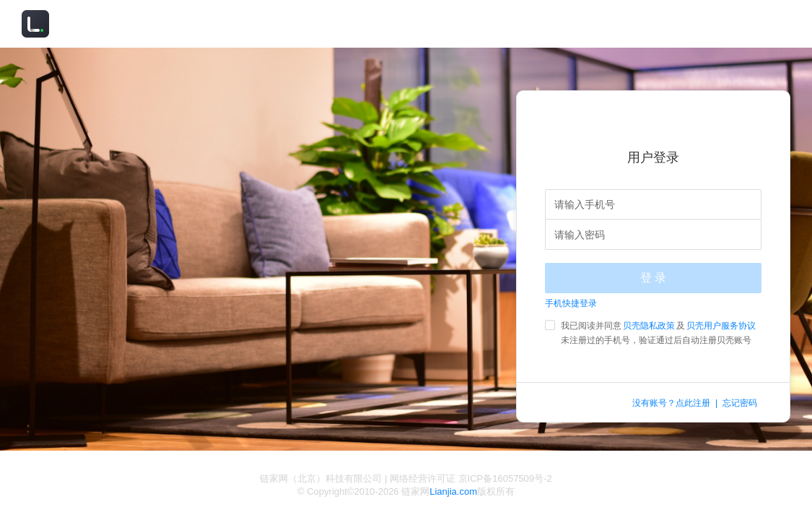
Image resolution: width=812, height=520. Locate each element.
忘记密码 (740, 403)
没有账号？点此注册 (671, 403)
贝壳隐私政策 (649, 326)
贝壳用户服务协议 (721, 326)
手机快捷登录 (571, 303)
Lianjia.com (453, 491)
